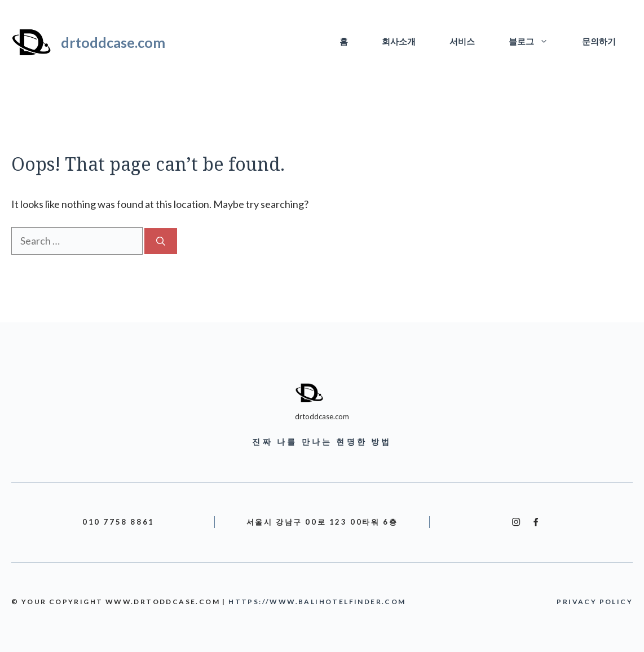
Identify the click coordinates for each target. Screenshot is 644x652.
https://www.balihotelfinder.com (317, 602)
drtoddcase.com (113, 42)
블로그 (537, 42)
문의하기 (599, 42)
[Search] (161, 241)
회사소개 (399, 42)
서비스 (462, 42)
